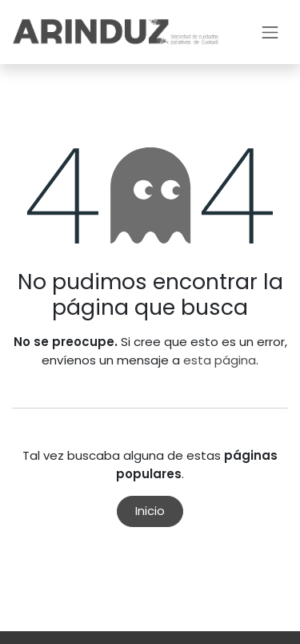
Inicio (150, 511)
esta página (220, 360)
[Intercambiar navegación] (270, 32)
